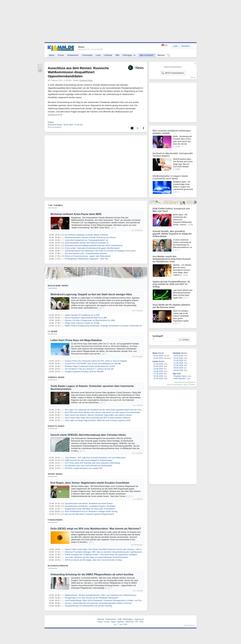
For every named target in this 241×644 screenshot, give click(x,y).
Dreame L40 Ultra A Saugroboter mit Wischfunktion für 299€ (90, 320)
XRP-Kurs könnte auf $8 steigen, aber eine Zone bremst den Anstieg (93, 560)
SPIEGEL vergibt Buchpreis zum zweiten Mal (84, 468)
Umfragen (129, 55)
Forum (61, 55)
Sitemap (101, 619)
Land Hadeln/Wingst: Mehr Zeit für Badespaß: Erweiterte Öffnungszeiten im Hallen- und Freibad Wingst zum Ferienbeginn (116, 601)
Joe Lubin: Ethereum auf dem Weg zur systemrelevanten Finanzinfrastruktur (97, 557)
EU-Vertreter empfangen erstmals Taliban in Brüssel (86, 235)
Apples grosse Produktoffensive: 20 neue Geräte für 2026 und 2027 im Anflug (171, 284)
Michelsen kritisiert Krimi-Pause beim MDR (76, 214)
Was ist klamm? (147, 55)
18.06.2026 (158, 371)
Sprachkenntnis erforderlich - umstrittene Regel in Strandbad (90, 506)
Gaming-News (56, 377)
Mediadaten (128, 619)
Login (176, 46)
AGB (119, 619)
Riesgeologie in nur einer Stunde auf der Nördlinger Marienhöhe (91, 598)
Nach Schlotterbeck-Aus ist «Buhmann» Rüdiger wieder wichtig (91, 511)
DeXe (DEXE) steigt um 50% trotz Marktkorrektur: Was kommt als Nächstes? (96, 529)
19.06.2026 (158, 369)
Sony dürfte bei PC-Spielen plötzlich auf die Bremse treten (171, 306)
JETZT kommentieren (173, 73)
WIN (117, 55)
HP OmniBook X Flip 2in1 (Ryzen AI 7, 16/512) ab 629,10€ (89, 369)
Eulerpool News (86, 80)
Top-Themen (55, 205)
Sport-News (55, 474)
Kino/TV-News (56, 426)
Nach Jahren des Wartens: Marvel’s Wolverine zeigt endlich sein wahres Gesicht (98, 415)
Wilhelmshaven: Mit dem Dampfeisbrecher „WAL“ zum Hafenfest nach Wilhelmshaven (101, 595)
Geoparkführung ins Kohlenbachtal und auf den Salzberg (88, 606)
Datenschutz (111, 619)
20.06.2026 (158, 366)
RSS (142, 622)
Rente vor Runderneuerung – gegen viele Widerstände (88, 256)
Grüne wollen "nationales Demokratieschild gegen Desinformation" (92, 248)
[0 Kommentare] (54, 127)
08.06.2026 (178, 370)
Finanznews (55, 520)
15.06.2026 (158, 378)
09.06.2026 (178, 368)
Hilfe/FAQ (129, 622)
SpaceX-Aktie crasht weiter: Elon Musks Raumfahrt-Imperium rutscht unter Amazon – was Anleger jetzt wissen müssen (114, 549)
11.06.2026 (178, 363)
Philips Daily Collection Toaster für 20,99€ (82, 323)
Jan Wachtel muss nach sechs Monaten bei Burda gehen (89, 466)
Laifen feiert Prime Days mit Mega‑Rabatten (76, 340)
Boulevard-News (58, 286)
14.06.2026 (178, 356)
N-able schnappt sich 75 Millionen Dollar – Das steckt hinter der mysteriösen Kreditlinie (101, 555)
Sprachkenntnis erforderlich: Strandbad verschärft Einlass (89, 503)
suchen (184, 340)
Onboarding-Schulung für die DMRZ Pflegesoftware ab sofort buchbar (92, 574)
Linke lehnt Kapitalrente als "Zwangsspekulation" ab (86, 240)
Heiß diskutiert (180, 378)
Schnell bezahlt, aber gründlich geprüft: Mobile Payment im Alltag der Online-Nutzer (172, 234)
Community (87, 55)
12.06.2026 (178, 360)
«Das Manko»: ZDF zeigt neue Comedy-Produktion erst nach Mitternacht (95, 458)
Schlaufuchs (73, 55)
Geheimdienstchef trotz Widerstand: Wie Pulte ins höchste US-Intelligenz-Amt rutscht (100, 251)
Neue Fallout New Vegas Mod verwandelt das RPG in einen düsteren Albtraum (98, 418)
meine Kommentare (174, 385)
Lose (98, 55)
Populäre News (180, 376)
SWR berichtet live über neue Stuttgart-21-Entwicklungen (89, 460)
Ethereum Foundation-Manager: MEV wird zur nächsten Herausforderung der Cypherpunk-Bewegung (107, 552)
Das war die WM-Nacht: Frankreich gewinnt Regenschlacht (89, 514)
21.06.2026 (158, 364)
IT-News (53, 331)
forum (193, 77)
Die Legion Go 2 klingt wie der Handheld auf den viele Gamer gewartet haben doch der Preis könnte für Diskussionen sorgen (117, 410)
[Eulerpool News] (55, 125)
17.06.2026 (158, 374)
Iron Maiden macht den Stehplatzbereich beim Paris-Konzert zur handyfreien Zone (172, 259)
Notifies (192, 385)
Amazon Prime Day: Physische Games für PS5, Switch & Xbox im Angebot (96, 361)
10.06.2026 (178, 365)
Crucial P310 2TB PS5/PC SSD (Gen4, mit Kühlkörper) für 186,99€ (93, 364)
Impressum (139, 619)
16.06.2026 (158, 376)
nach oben (188, 625)
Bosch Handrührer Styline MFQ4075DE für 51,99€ (86, 318)
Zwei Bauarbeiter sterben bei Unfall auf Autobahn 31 (87, 243)
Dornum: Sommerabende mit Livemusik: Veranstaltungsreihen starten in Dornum (98, 603)
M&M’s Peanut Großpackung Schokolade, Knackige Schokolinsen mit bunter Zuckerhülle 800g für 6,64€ (108, 326)
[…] (111, 228)
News (52, 55)
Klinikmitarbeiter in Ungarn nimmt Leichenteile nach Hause (170, 177)
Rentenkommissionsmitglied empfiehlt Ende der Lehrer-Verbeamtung (94, 245)
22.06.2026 (158, 358)
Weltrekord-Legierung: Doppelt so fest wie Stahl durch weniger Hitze (91, 294)
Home (100, 622)
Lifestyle (108, 55)
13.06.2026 (178, 358)
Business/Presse (58, 566)
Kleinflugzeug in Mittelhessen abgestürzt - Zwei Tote (87, 259)
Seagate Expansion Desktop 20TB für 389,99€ (84, 372)
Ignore (186, 385)
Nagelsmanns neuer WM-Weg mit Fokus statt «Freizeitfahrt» (90, 509)
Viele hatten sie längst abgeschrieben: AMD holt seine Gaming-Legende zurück (98, 420)
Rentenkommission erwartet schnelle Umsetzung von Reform (90, 238)
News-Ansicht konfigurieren (185, 382)
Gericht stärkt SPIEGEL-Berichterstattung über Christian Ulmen (88, 435)
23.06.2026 (158, 356)
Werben (161, 55)
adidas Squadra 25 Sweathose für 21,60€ (82, 315)
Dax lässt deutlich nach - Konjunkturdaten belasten (86, 253)
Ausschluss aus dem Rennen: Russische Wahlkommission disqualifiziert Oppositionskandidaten (78, 72)
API (137, 622)
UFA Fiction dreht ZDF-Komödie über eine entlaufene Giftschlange (92, 463)
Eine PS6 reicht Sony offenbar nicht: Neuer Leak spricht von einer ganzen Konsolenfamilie (102, 412)
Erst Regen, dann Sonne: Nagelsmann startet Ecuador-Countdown (90, 483)
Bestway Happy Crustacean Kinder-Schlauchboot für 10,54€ (90, 366)
